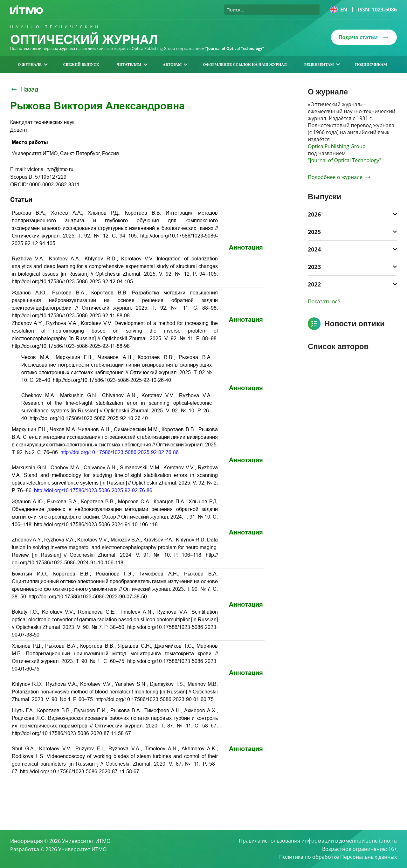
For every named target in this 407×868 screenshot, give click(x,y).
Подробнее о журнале (339, 177)
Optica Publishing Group (337, 146)
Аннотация (246, 247)
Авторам (175, 65)
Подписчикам (371, 65)
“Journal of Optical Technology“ (235, 48)
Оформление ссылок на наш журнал (245, 65)
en (339, 10)
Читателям (132, 65)
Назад (24, 89)
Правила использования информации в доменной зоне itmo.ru (318, 841)
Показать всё (324, 301)
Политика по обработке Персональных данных (338, 857)
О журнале (33, 65)
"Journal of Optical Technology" (345, 160)
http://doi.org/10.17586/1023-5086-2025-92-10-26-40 (112, 380)
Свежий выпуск (81, 65)
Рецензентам (322, 65)
